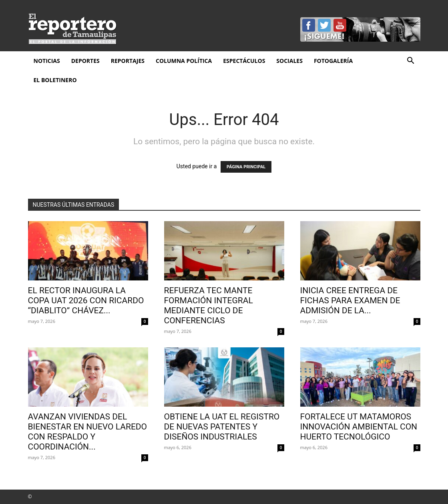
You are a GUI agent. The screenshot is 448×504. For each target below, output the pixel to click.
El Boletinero (55, 80)
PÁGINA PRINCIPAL (246, 167)
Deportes (85, 61)
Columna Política (184, 61)
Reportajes (128, 61)
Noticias (47, 61)
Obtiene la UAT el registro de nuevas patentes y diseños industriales (222, 427)
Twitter (324, 25)
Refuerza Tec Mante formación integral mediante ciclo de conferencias (209, 305)
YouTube (340, 25)
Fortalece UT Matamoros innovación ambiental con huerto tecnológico (359, 427)
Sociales (289, 61)
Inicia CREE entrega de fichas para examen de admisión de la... (350, 300)
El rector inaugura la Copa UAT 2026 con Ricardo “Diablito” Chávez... (86, 300)
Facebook (309, 25)
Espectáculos (244, 61)
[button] (411, 61)
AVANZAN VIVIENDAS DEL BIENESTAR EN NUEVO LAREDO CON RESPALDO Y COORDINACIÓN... (88, 432)
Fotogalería (333, 61)
